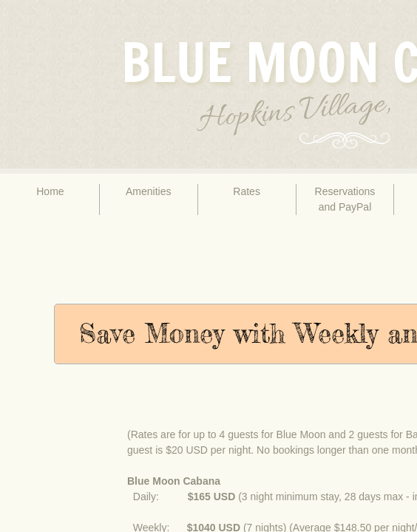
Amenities (148, 191)
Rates (247, 191)
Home (50, 191)
